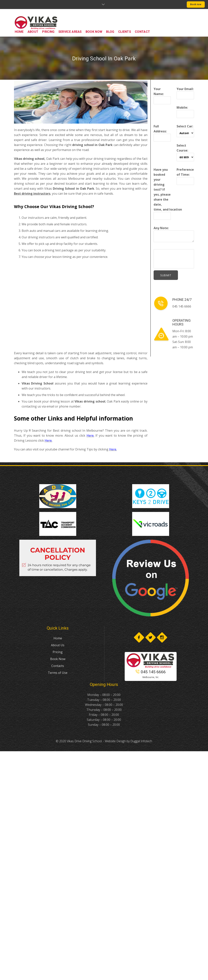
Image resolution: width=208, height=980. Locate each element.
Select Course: (185, 151)
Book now (196, 4)
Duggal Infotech (141, 741)
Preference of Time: (185, 175)
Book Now (58, 659)
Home (58, 638)
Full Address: (162, 132)
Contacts (58, 666)
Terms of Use (58, 673)
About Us (58, 645)
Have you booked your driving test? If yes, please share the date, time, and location (168, 193)
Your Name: (162, 95)
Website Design (115, 741)
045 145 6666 (151, 672)
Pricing (58, 652)
